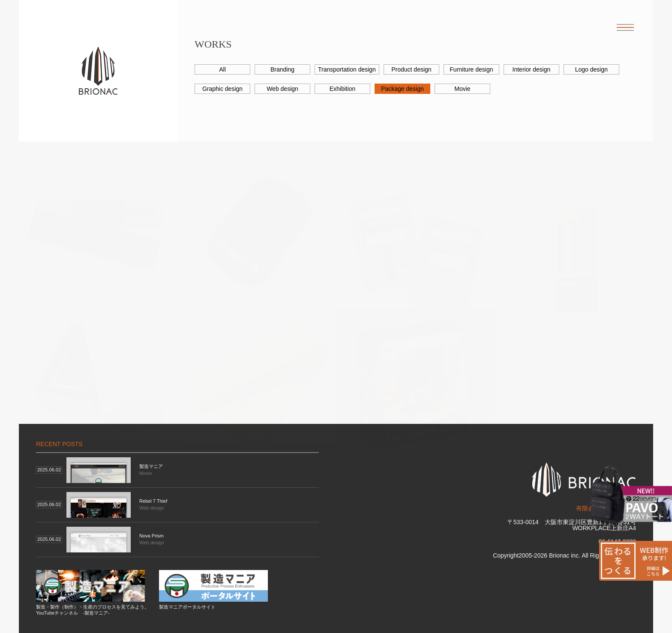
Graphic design (222, 89)
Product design (411, 69)
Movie (462, 89)
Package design (402, 89)
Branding (282, 69)
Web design (282, 89)
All (222, 69)
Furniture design (471, 69)
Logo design (591, 69)
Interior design (532, 69)
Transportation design (347, 69)
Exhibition (343, 89)
